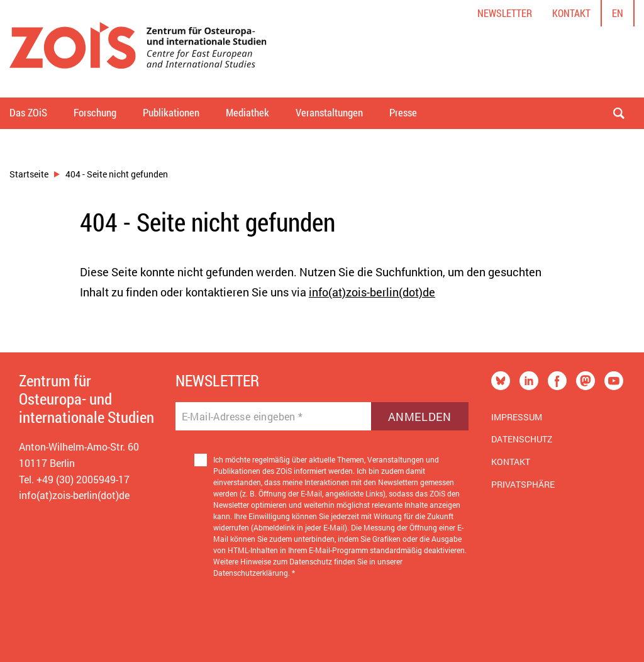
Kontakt (571, 13)
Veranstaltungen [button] (329, 112)
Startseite (29, 174)
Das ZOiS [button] (28, 112)
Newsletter (505, 13)
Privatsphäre (523, 484)
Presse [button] (403, 112)
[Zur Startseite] (138, 49)
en (618, 13)
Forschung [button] (95, 112)
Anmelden (420, 417)
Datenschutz (522, 439)
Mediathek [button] (247, 112)
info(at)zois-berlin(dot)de (372, 292)
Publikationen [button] (171, 112)
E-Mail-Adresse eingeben (242, 417)
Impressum (517, 417)
